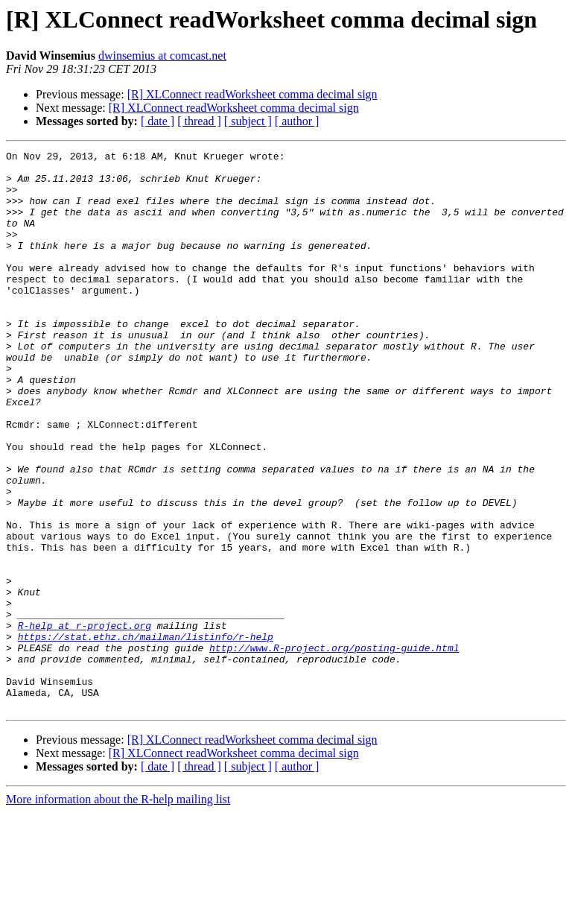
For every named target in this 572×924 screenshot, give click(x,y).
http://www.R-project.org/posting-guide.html (334, 748)
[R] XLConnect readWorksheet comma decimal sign (252, 94)
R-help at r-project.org (85, 721)
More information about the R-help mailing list (118, 911)
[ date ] (158, 121)
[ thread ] (199, 121)
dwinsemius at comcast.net (162, 56)
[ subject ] (248, 121)
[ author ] (297, 121)
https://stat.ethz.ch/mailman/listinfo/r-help (146, 735)
